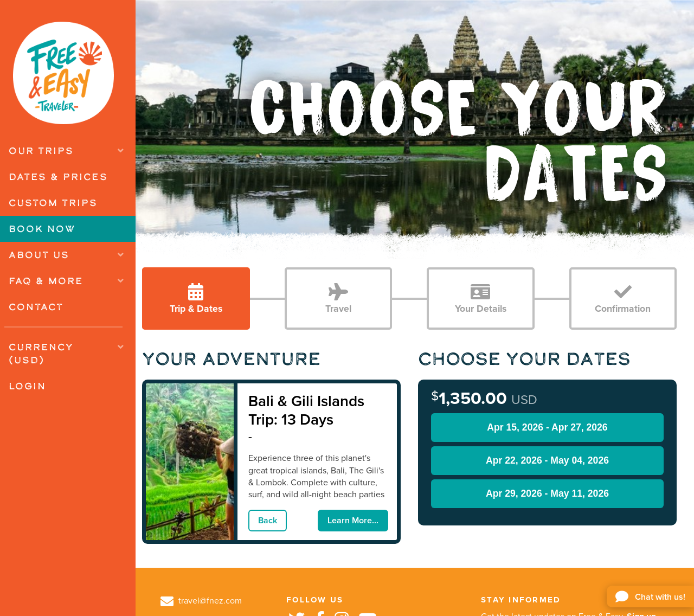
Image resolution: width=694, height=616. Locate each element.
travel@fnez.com (201, 601)
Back (268, 521)
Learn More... (353, 521)
